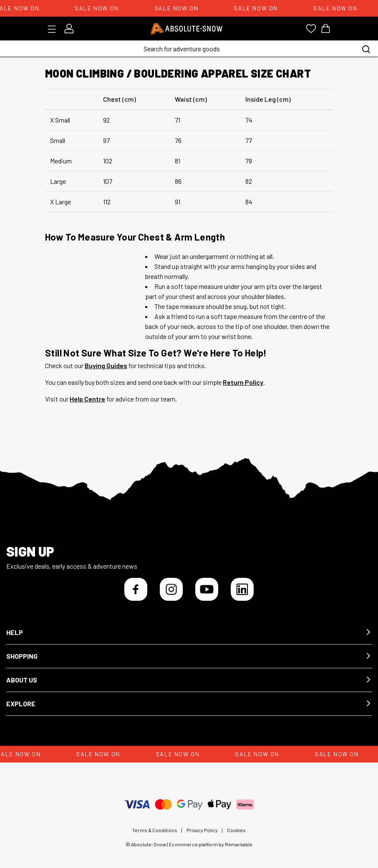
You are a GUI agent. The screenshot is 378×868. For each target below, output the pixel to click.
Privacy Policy (202, 830)
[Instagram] (171, 589)
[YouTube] (207, 589)
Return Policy (243, 382)
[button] (189, 633)
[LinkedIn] (242, 589)
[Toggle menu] (54, 29)
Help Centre (87, 399)
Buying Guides (106, 365)
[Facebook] (136, 589)
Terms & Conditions (155, 830)
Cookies (236, 830)
